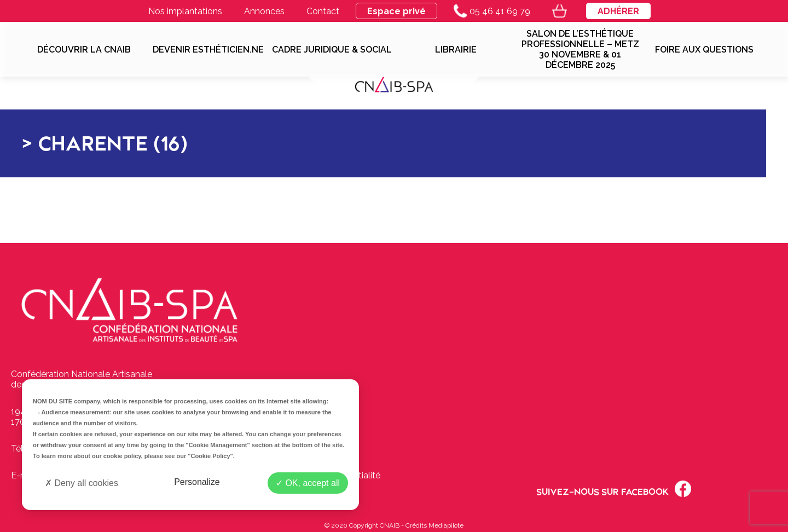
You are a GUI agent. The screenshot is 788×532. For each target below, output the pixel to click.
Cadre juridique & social (332, 50)
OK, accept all (308, 483)
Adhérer (618, 11)
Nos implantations (185, 11)
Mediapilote (446, 525)
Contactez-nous (316, 422)
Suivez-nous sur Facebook (614, 489)
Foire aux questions (704, 50)
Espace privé (396, 11)
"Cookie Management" (218, 445)
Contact (323, 11)
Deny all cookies (82, 483)
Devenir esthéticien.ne (208, 50)
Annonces (264, 11)
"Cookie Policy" (210, 456)
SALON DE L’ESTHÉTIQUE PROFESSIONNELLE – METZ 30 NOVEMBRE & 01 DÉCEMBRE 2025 (580, 49)
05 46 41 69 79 (492, 11)
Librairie (456, 50)
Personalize (197, 482)
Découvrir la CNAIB (84, 50)
